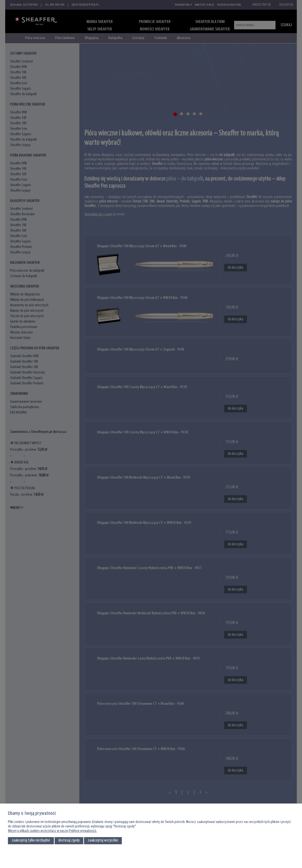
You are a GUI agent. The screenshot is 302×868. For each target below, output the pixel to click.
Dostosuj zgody (69, 840)
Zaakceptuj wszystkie (103, 840)
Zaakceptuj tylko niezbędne (31, 840)
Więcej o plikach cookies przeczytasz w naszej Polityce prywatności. (52, 831)
